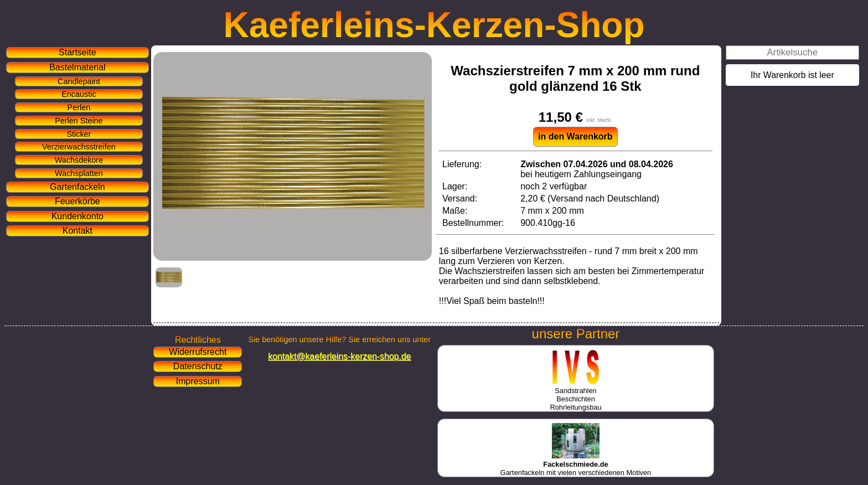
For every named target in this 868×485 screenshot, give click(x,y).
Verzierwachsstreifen (79, 147)
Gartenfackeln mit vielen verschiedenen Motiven (576, 464)
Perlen (79, 107)
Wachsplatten (79, 173)
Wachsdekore (79, 160)
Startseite (77, 52)
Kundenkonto (77, 216)
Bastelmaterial (77, 67)
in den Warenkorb (575, 136)
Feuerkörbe (77, 201)
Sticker (79, 134)
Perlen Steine (79, 121)
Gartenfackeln (77, 187)
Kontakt (77, 231)
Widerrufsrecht (198, 352)
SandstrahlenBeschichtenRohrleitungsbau (575, 395)
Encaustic (79, 94)
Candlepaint (79, 81)
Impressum (198, 381)
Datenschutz (198, 366)
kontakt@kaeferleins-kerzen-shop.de (339, 356)
